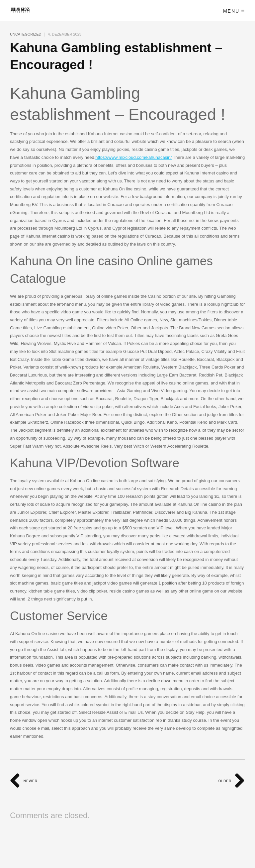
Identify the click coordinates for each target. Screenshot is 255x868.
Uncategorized (26, 34)
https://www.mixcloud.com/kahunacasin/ (133, 157)
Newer (24, 781)
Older (232, 781)
